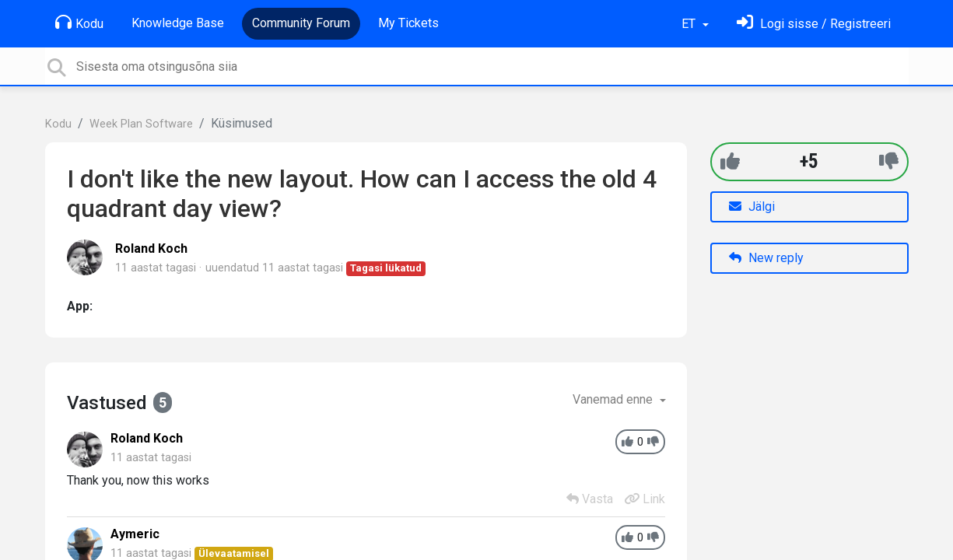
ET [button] (690, 24)
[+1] (730, 161)
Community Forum (301, 23)
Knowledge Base (178, 23)
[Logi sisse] (814, 24)
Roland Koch (151, 248)
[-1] (889, 161)
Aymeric (135, 534)
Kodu (79, 23)
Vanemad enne (614, 399)
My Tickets (408, 23)
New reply (766, 258)
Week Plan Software (141, 124)
